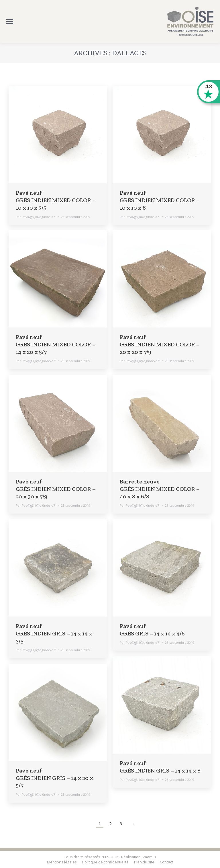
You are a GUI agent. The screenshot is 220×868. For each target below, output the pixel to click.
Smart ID (149, 857)
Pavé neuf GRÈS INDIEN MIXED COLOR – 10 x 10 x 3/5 (56, 200)
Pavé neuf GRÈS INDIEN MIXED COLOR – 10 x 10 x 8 (160, 200)
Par (36, 217)
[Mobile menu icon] (10, 22)
